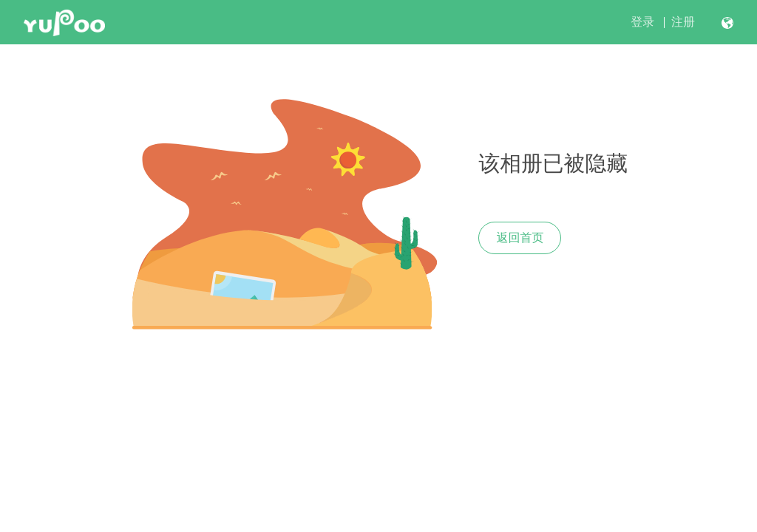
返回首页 (520, 238)
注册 (683, 22)
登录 (642, 22)
